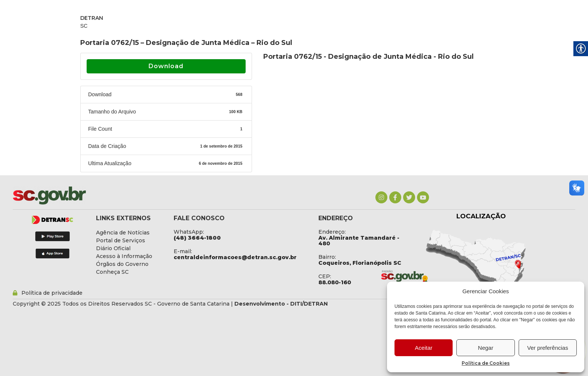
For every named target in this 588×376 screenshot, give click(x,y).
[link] (381, 197)
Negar (486, 348)
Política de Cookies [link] (486, 363)
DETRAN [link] (92, 18)
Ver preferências (548, 348)
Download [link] (166, 66)
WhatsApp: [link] (189, 232)
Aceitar (424, 348)
